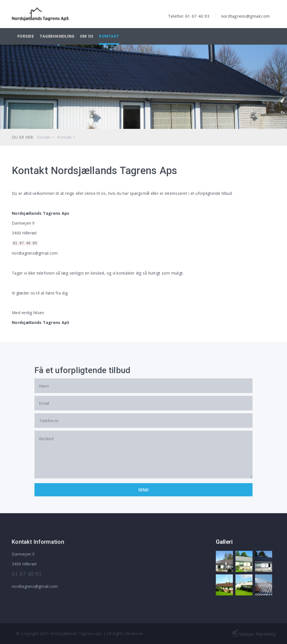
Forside (26, 36)
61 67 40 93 (25, 243)
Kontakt (109, 36)
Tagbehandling (57, 36)
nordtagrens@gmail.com (245, 16)
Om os (87, 36)
